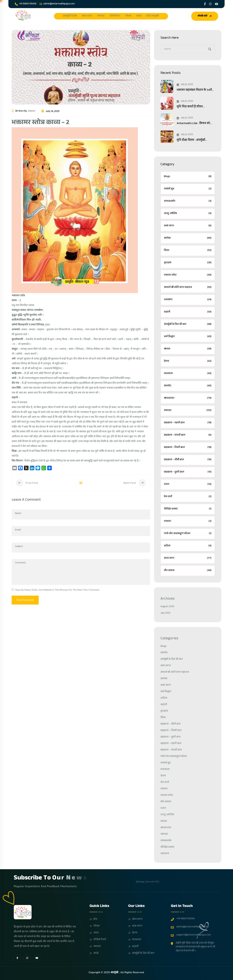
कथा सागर (188, 226)
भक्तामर (188, 521)
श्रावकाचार (188, 398)
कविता (188, 546)
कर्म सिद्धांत (188, 337)
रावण (188, 484)
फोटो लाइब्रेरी (153, 16)
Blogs (188, 177)
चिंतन (188, 251)
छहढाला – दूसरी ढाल (188, 472)
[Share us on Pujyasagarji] (210, 4)
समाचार (101, 16)
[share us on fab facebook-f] (17, 958)
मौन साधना (188, 571)
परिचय (128, 16)
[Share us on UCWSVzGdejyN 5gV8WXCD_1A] (216, 4)
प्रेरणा (188, 361)
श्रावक (188, 349)
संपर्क (96, 953)
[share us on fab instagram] (27, 958)
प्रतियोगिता (115, 16)
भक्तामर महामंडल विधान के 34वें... (195, 90)
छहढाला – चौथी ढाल (188, 460)
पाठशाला (188, 374)
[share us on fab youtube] (37, 958)
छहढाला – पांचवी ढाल (188, 435)
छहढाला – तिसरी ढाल (188, 447)
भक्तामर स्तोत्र (188, 275)
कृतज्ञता (188, 263)
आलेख (188, 238)
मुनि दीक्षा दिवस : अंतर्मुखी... (192, 140)
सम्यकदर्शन (188, 201)
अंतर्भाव (188, 386)
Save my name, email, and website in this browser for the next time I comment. (58, 590)
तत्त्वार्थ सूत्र (188, 189)
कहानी (188, 312)
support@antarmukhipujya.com (191, 935)
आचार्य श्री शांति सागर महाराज (188, 287)
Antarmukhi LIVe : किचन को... (194, 124)
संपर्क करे (205, 16)
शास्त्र (139, 16)
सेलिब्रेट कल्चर (188, 509)
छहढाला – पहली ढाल (188, 423)
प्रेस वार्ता (188, 497)
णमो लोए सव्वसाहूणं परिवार (188, 534)
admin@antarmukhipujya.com (57, 4)
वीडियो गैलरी (100, 940)
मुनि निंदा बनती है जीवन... (191, 107)
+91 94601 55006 (26, 4)
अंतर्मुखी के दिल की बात (188, 324)
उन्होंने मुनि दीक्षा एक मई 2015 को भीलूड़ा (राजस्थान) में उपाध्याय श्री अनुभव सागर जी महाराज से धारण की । (193, 947)
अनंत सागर (87, 16)
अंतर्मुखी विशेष (70, 16)
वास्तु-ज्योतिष (188, 214)
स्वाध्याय (188, 300)
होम (95, 919)
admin (32, 111)
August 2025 (167, 607)
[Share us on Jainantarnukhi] (205, 4)
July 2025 (165, 613)
